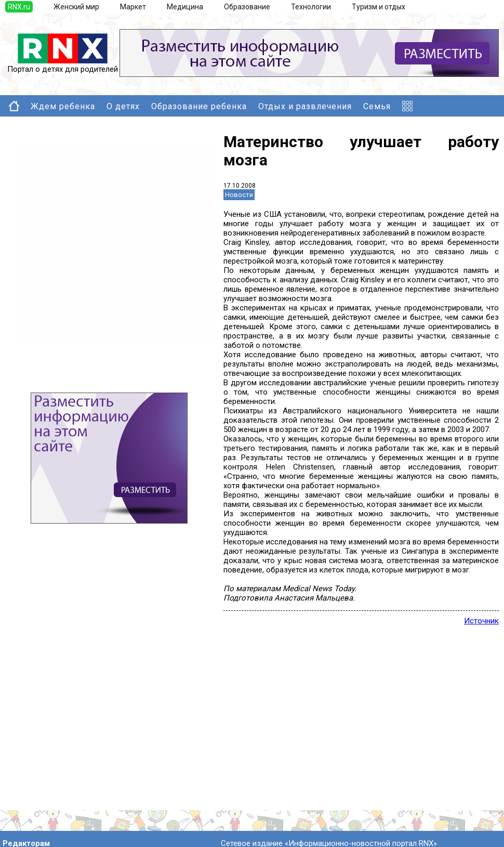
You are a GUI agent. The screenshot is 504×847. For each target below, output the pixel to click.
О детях (123, 106)
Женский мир (76, 7)
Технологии (311, 7)
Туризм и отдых (379, 7)
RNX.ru (19, 7)
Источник (481, 621)
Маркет (133, 7)
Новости (239, 195)
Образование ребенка (199, 106)
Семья (377, 106)
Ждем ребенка (63, 106)
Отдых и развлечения (305, 106)
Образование (247, 7)
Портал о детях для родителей (63, 66)
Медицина (185, 7)
